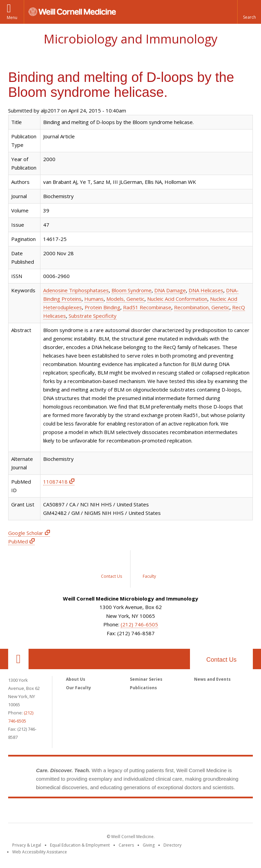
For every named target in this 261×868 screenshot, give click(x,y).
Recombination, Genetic (202, 307)
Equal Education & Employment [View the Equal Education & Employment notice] (80, 845)
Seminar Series (146, 679)
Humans (94, 299)
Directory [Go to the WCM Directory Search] (172, 845)
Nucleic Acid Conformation (177, 299)
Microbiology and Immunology (130, 39)
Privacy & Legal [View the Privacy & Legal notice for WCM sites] (27, 845)
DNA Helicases (206, 290)
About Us (76, 679)
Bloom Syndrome (132, 290)
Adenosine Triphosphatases (76, 290)
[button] (249, 12)
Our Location (18, 659)
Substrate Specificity (93, 316)
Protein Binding (102, 307)
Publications (143, 688)
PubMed (18, 541)
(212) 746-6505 (139, 624)
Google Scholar (26, 533)
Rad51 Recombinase (147, 307)
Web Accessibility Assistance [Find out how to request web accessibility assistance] (40, 852)
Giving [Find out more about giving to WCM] (149, 845)
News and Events (212, 679)
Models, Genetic (125, 299)
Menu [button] (12, 18)
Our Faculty (79, 688)
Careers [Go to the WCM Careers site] (126, 845)
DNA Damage (170, 290)
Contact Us (221, 660)
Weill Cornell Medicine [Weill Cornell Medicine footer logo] (130, 812)
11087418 (55, 482)
